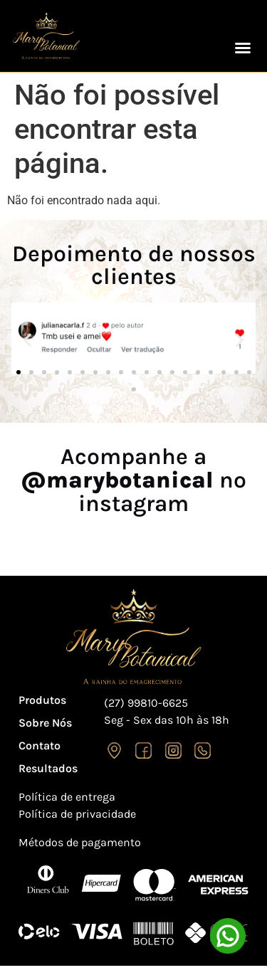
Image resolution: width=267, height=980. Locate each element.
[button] (243, 48)
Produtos (42, 700)
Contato (40, 745)
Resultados (48, 768)
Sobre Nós (45, 723)
